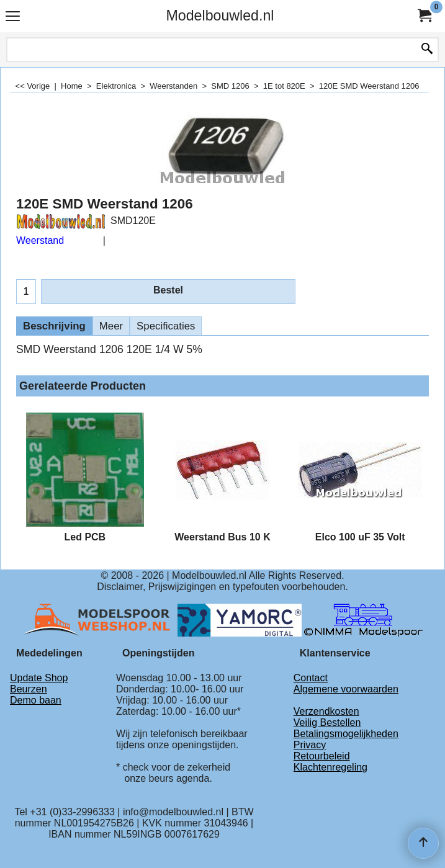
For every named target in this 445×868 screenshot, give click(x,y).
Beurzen (29, 689)
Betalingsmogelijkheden (346, 734)
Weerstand (40, 240)
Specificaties (166, 326)
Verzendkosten (326, 711)
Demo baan (36, 700)
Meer (111, 326)
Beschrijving (54, 326)
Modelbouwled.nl (220, 16)
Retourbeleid (322, 756)
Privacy (310, 745)
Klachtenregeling (330, 767)
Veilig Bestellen (327, 723)
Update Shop (39, 678)
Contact (311, 678)
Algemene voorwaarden (346, 689)
